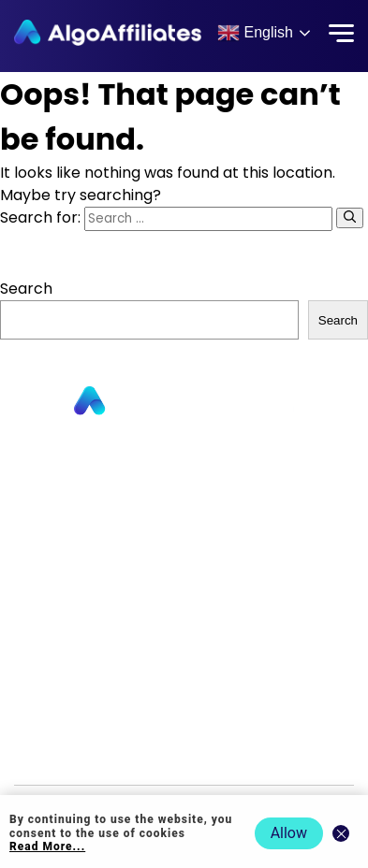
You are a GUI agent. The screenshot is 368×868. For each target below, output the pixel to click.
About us (184, 510)
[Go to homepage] (184, 402)
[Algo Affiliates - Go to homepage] (108, 33)
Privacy (184, 646)
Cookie (184, 673)
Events (184, 754)
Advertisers (184, 483)
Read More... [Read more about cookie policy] (47, 846)
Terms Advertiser (184, 727)
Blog (184, 592)
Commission (184, 564)
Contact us (184, 537)
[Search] (350, 218)
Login (184, 619)
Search (26, 289)
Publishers (184, 456)
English (255, 33)
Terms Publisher (184, 700)
